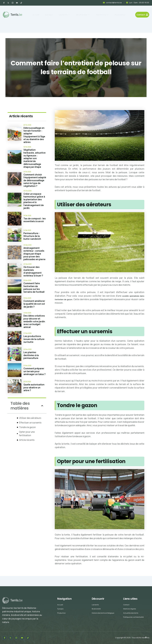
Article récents (27, 453)
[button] (42, 419)
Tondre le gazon (27, 440)
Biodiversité (93, 12)
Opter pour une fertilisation (27, 446)
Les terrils (71, 12)
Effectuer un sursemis (30, 435)
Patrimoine (116, 12)
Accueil (37, 12)
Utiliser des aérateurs (30, 431)
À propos (53, 12)
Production (79, 18)
